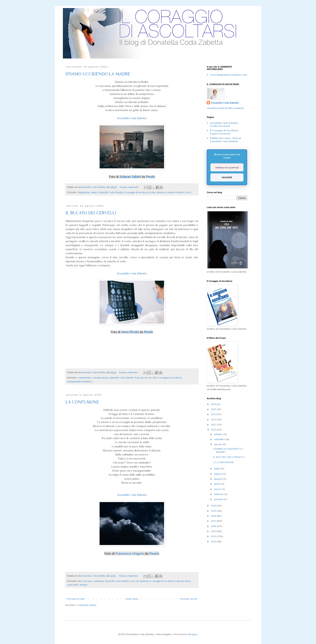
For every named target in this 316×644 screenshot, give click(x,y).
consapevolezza (100, 378)
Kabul (152, 192)
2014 (214, 536)
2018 (214, 516)
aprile (218, 484)
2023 (214, 419)
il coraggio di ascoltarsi (136, 192)
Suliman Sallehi (130, 177)
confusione (98, 581)
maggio (219, 479)
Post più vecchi (188, 599)
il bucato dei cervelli (145, 378)
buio (80, 581)
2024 (214, 414)
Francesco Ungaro (130, 553)
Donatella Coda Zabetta (132, 118)
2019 (214, 511)
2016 (214, 526)
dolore (94, 192)
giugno (218, 474)
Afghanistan (84, 192)
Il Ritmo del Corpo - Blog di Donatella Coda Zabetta (225, 140)
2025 (214, 409)
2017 (214, 521)
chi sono (87, 581)
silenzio (84, 585)
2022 (214, 425)
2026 (214, 404)
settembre (220, 439)
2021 (214, 430)
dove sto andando (140, 581)
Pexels (150, 177)
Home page (132, 599)
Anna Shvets (130, 332)
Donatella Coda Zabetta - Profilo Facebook (225, 125)
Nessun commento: (130, 187)
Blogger (193, 634)
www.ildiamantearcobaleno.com (228, 75)
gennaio (219, 499)
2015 (214, 531)
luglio (218, 468)
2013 (214, 541)
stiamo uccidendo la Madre (171, 192)
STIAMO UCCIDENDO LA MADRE (98, 74)
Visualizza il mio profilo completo (225, 108)
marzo (218, 489)
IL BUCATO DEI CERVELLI (91, 213)
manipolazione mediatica (80, 381)
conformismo (84, 378)
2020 (214, 506)
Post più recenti (75, 599)
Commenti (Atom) (87, 605)
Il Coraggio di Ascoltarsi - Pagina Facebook (225, 132)
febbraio (219, 494)
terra (189, 192)
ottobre (219, 434)
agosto (218, 444)
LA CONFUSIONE (82, 402)
